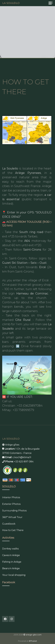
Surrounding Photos (14, 511)
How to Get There (13, 530)
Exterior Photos (11, 504)
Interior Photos (11, 497)
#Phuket (33, 641)
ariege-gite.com (34, 635)
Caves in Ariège (11, 555)
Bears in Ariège (11, 568)
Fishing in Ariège (12, 562)
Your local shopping (14, 575)
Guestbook (9, 524)
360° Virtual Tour (12, 517)
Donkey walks (10, 549)
